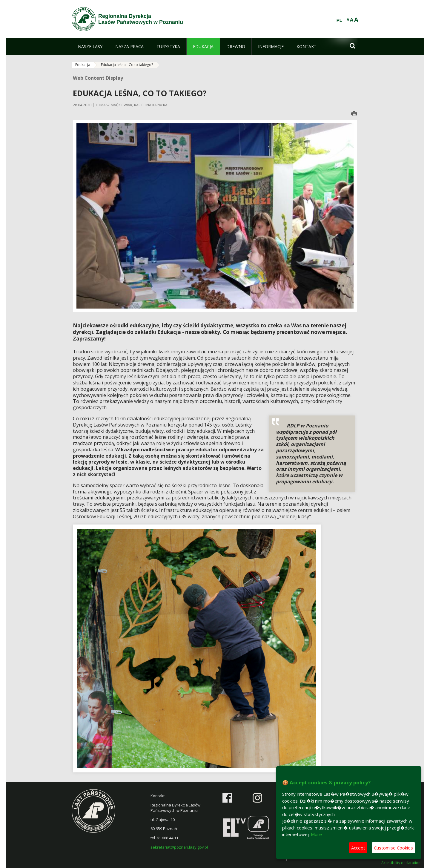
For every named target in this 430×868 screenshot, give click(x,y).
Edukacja (83, 65)
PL (339, 20)
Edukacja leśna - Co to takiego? (127, 65)
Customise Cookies (393, 848)
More (316, 834)
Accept (358, 848)
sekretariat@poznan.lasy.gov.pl (179, 847)
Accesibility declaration (401, 863)
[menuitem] (90, 47)
